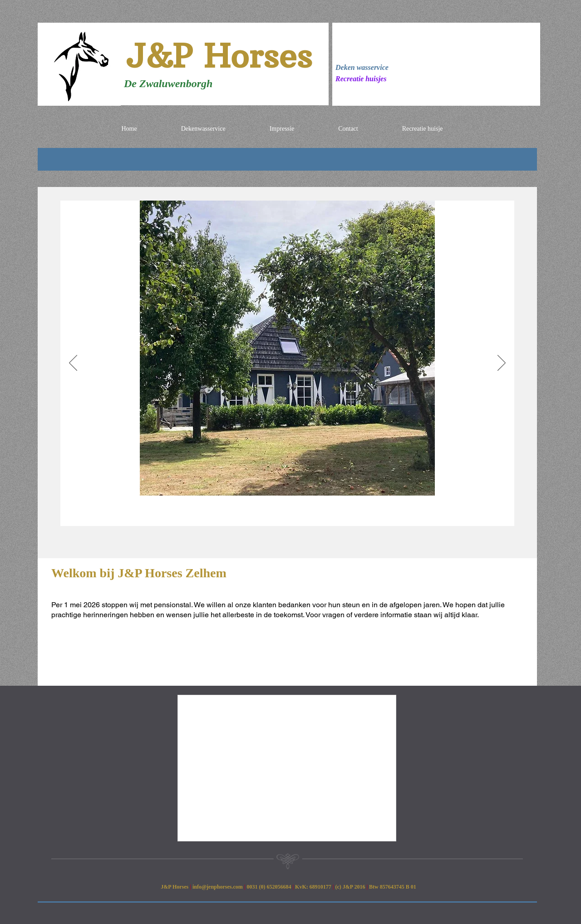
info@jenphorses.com (218, 887)
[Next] (502, 364)
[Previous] (73, 364)
